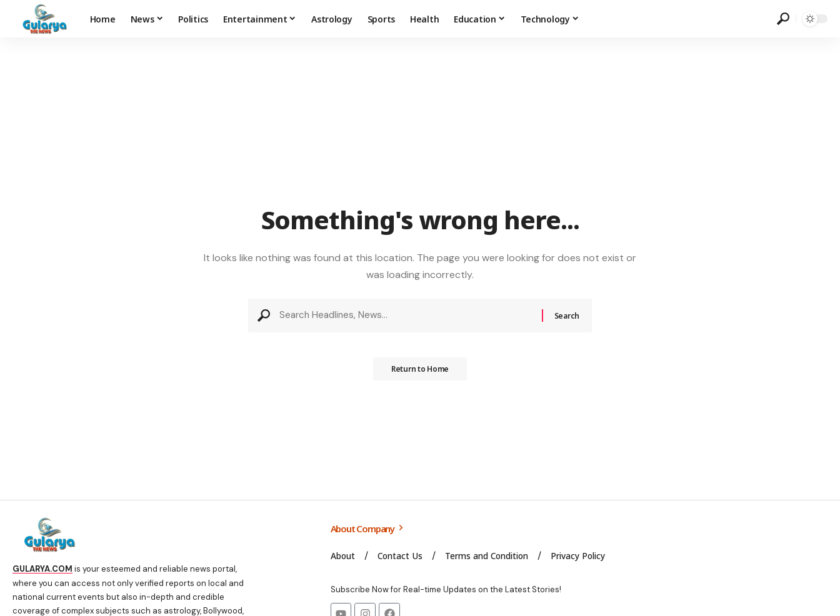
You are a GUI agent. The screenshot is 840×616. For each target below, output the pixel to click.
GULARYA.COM (42, 569)
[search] (783, 19)
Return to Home (420, 373)
